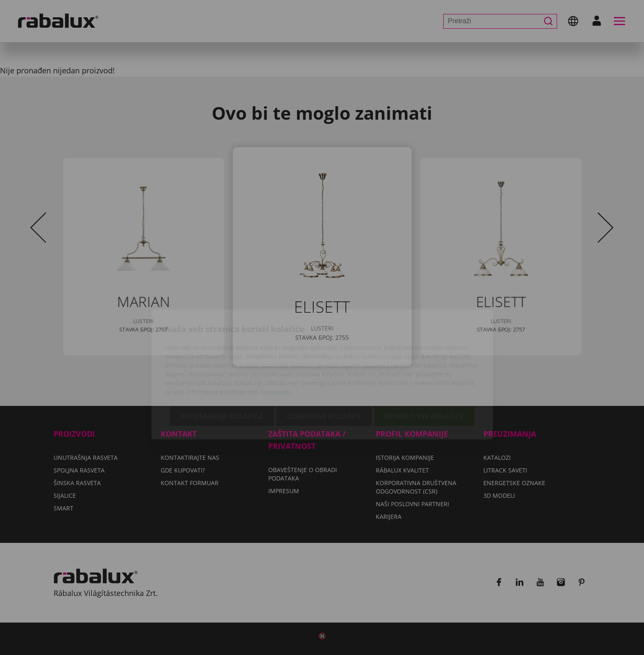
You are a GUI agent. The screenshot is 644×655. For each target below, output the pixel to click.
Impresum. (276, 345)
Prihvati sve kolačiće (424, 369)
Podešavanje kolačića (222, 369)
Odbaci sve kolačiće (324, 369)
